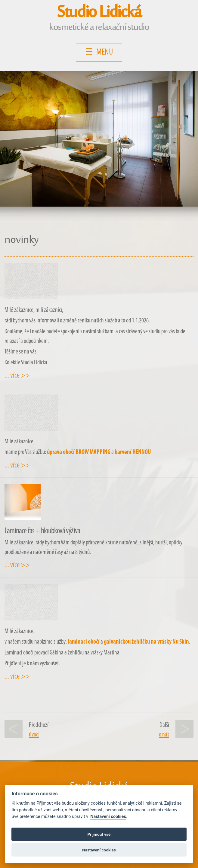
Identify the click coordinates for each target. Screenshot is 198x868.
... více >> (17, 376)
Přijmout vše (99, 834)
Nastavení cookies (108, 817)
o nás (164, 735)
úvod (34, 735)
